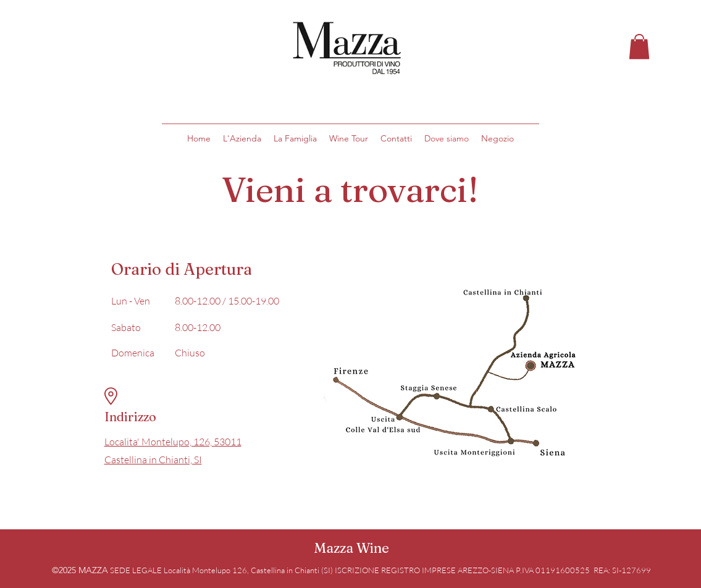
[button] (639, 47)
